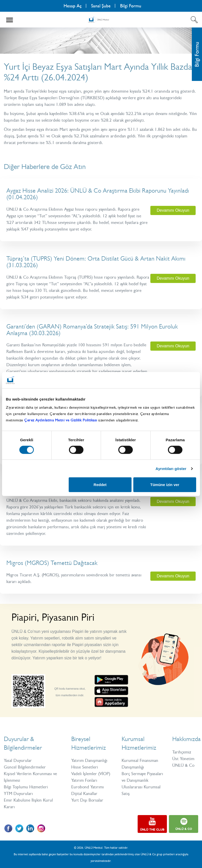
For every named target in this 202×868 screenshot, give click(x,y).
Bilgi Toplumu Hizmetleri (26, 787)
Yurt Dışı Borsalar (87, 800)
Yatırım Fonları (84, 780)
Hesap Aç (73, 6)
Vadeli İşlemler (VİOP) (91, 774)
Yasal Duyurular (18, 760)
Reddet (100, 485)
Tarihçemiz (182, 752)
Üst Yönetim (183, 759)
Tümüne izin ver (165, 485)
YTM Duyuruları (18, 793)
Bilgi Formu (131, 6)
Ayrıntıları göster (171, 468)
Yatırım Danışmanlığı (89, 760)
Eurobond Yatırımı (88, 787)
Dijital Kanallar (84, 793)
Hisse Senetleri (85, 767)
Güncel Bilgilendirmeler (25, 767)
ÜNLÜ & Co (183, 765)
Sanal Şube (101, 6)
